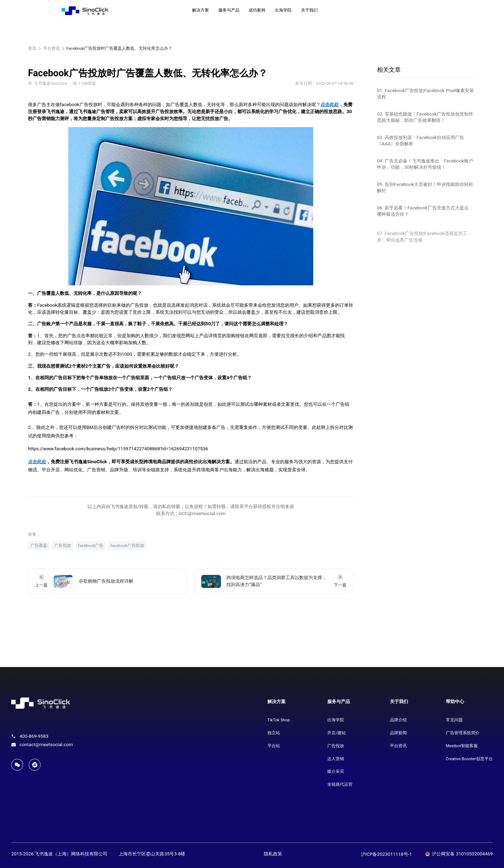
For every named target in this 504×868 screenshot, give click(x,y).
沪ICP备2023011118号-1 (386, 854)
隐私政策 (273, 854)
